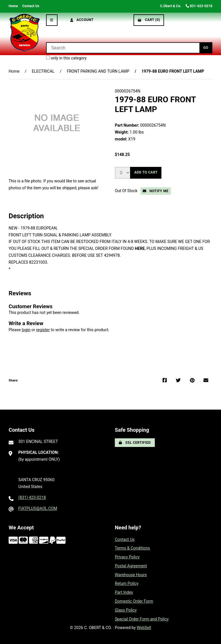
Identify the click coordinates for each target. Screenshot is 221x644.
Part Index (124, 592)
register (43, 330)
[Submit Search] (206, 48)
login (26, 330)
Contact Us (31, 6)
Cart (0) (149, 20)
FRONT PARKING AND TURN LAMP (98, 71)
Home (13, 6)
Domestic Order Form (134, 601)
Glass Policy (126, 610)
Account (82, 20)
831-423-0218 (199, 6)
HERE (140, 248)
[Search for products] (123, 48)
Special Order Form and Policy (142, 619)
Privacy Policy (127, 557)
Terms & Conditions (132, 548)
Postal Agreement (131, 566)
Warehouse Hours (131, 575)
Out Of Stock (127, 191)
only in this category (66, 58)
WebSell (144, 628)
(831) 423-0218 (32, 498)
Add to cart (146, 172)
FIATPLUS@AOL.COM (38, 508)
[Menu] (52, 20)
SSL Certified (135, 443)
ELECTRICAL (43, 71)
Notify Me (156, 191)
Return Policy (127, 583)
